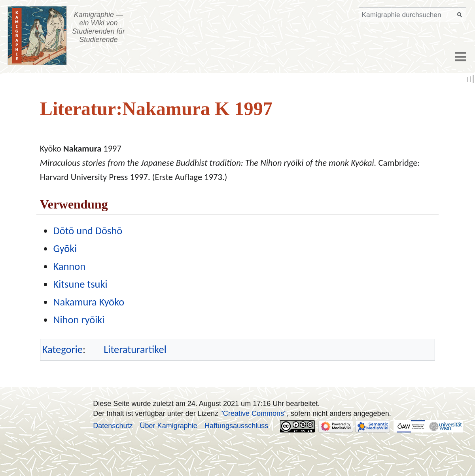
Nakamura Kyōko (89, 302)
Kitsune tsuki (80, 284)
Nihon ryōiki (79, 320)
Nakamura (82, 149)
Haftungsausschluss (236, 426)
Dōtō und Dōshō (88, 231)
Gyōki (65, 248)
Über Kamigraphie (169, 426)
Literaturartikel (135, 349)
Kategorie (62, 349)
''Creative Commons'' (254, 413)
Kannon (69, 266)
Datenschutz (113, 426)
